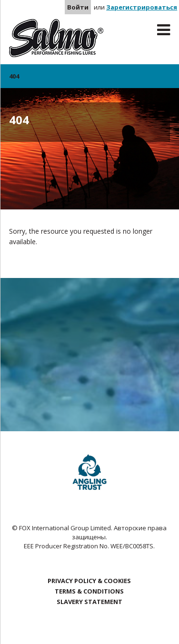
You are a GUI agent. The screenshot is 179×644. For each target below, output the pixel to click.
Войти (78, 7)
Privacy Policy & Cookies (89, 581)
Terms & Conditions (89, 591)
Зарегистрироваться (142, 7)
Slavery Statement (89, 602)
